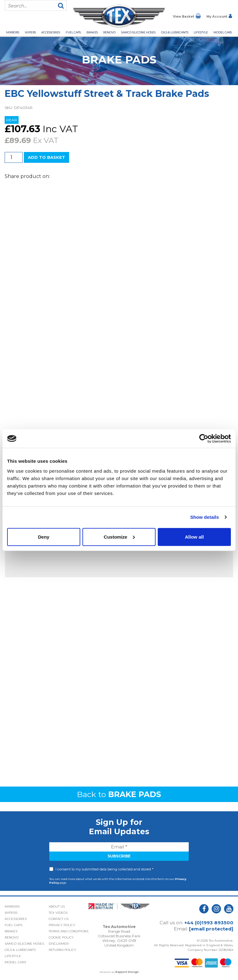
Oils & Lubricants (175, 32)
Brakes (92, 32)
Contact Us (59, 919)
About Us (57, 906)
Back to (119, 794)
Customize (119, 537)
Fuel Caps (73, 32)
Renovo (109, 32)
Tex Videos (58, 913)
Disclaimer (59, 944)
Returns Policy (62, 950)
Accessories (51, 32)
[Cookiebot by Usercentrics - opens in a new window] (204, 439)
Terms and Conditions (68, 931)
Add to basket (46, 157)
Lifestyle (201, 32)
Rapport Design (127, 972)
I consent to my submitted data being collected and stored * (104, 869)
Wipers (30, 32)
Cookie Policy (61, 937)
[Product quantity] (14, 157)
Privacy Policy (62, 925)
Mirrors (13, 32)
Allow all (194, 537)
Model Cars (223, 32)
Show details (205, 517)
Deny (44, 537)
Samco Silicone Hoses (138, 32)
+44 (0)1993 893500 (209, 923)
